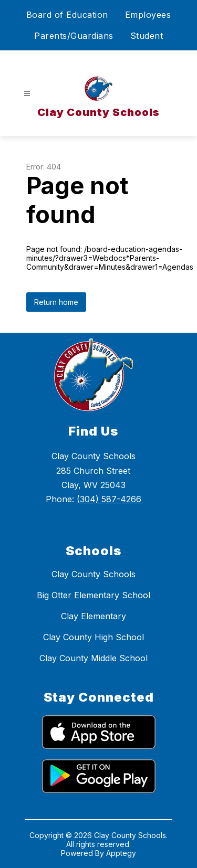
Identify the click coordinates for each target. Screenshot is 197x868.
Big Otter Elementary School (94, 595)
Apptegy (121, 853)
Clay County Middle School (94, 658)
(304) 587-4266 (109, 499)
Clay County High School (94, 637)
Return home (56, 302)
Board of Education (67, 15)
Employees (148, 15)
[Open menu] (27, 94)
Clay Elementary (94, 616)
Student (147, 36)
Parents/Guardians (74, 36)
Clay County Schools (94, 574)
